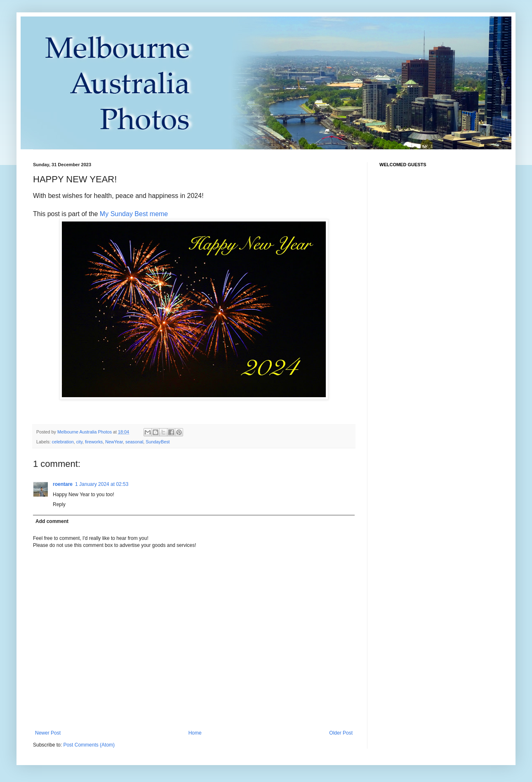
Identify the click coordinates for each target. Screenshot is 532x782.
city (79, 442)
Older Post (341, 733)
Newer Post (48, 733)
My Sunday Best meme (134, 214)
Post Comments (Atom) (89, 745)
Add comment (52, 521)
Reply (59, 504)
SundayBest (158, 442)
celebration (63, 442)
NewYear (114, 442)
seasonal (134, 442)
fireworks (94, 442)
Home (195, 733)
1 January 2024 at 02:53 (102, 484)
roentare (63, 484)
